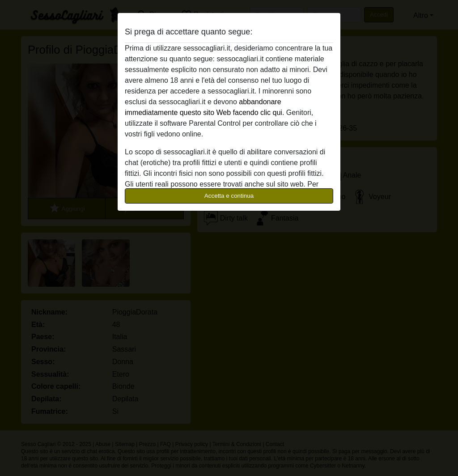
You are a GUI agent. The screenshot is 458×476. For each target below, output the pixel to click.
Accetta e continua (229, 196)
